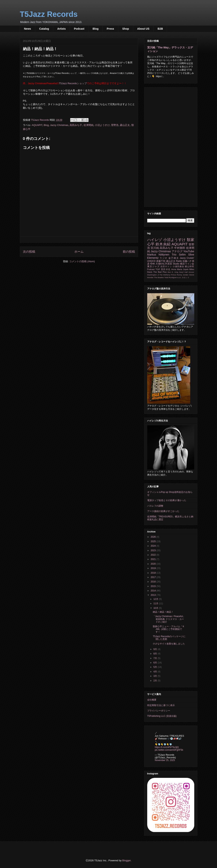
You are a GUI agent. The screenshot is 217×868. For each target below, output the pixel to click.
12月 (156, 599)
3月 (155, 676)
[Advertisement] (171, 146)
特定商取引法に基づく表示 (161, 705)
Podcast (79, 29)
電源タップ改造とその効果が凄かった (167, 500)
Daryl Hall (183, 272)
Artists (61, 29)
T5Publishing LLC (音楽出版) (162, 716)
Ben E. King (173, 272)
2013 (154, 595)
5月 (155, 667)
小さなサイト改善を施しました (169, 644)
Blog (95, 29)
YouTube (189, 251)
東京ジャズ (153, 266)
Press (110, 29)
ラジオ (164, 258)
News (28, 29)
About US (143, 29)
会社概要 (152, 700)
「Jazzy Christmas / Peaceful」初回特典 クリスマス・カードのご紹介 (169, 619)
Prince (174, 275)
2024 (154, 546)
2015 (154, 586)
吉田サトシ (166, 266)
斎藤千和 (161, 261)
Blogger (126, 860)
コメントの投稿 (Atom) (82, 261)
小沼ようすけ (102, 125)
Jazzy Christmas (59, 125)
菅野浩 (115, 125)
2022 (154, 555)
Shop (126, 29)
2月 (155, 681)
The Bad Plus (160, 272)
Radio (179, 261)
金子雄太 (174, 258)
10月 (156, 608)
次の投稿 (29, 252)
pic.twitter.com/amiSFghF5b (169, 750)
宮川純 (155, 248)
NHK (152, 264)
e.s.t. (179, 277)
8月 (155, 654)
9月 (155, 649)
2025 (154, 541)
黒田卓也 (166, 269)
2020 (154, 564)
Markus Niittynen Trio (162, 255)
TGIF (158, 269)
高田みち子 (76, 125)
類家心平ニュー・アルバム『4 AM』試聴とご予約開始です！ (168, 629)
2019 (154, 568)
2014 (154, 591)
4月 (155, 672)
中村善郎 (180, 248)
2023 (154, 550)
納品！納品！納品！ (163, 612)
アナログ (177, 251)
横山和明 (189, 266)
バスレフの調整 (155, 506)
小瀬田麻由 (178, 266)
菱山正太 (125, 125)
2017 (154, 577)
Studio (176, 264)
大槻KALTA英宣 (164, 264)
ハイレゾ (155, 240)
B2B (160, 29)
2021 (154, 559)
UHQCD (151, 261)
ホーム (79, 252)
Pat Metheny (165, 275)
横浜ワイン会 (187, 264)
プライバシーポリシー (159, 711)
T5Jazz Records (49, 14)
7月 (155, 658)
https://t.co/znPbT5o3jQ (167, 747)
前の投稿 (129, 252)
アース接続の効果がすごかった (163, 511)
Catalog (44, 29)
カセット (186, 277)
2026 (154, 537)
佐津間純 (89, 125)
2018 (154, 573)
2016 (154, 582)
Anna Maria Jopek (180, 269)
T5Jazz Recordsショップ (73, 83)
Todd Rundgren (171, 277)
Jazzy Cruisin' (187, 258)
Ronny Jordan (182, 275)
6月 (155, 663)
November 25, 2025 (165, 760)
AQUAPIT (37, 125)
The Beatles (159, 277)
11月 (156, 603)
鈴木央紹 (163, 244)
